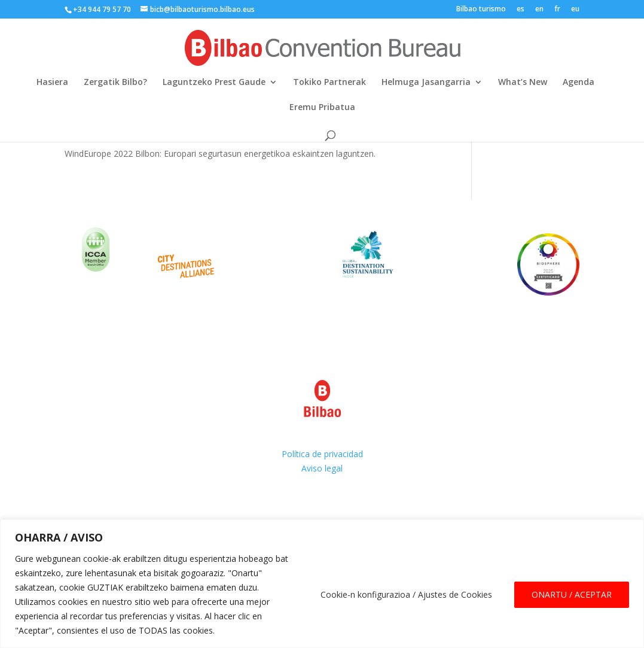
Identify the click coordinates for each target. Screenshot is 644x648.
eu (575, 10)
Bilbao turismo (481, 10)
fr (557, 10)
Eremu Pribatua (322, 108)
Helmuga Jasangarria (426, 83)
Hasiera (52, 83)
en (539, 10)
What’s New (523, 83)
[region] (322, 584)
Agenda (579, 83)
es (521, 10)
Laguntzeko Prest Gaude (214, 83)
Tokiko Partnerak (329, 83)
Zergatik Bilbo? (115, 83)
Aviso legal (322, 468)
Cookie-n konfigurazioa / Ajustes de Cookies (406, 594)
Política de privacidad (322, 454)
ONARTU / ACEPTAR (572, 594)
